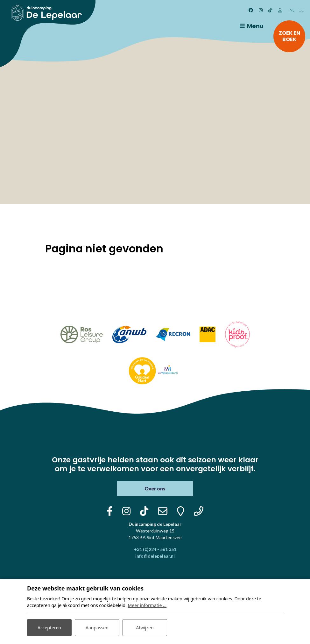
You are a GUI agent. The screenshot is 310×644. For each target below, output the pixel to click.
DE (301, 10)
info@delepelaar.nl (155, 556)
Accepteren (49, 628)
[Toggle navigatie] (250, 26)
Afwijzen (145, 628)
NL (292, 10)
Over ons (155, 488)
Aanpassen (97, 628)
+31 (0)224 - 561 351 (155, 549)
